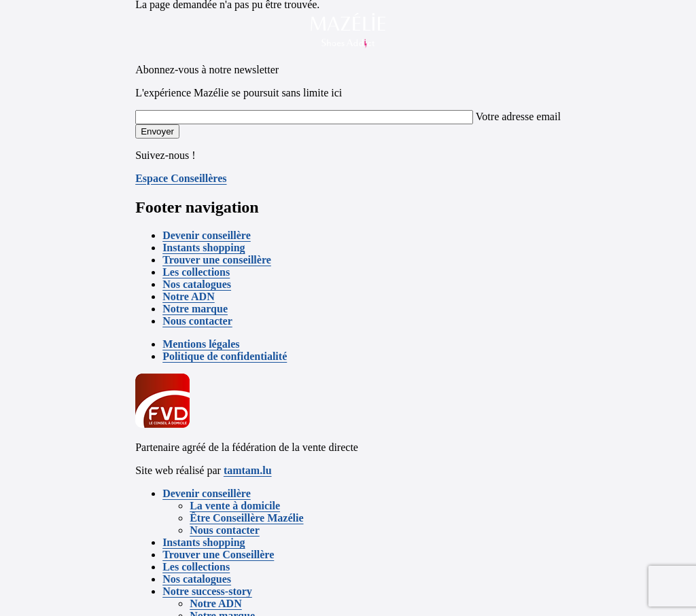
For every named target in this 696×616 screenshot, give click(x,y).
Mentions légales (201, 344)
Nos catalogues (197, 284)
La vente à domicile (235, 506)
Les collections (196, 272)
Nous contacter (197, 321)
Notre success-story (207, 591)
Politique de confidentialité (225, 356)
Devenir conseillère (207, 235)
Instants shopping (204, 248)
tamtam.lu (248, 470)
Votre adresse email (518, 116)
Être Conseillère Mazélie (246, 518)
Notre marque (195, 309)
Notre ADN (189, 296)
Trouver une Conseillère (218, 555)
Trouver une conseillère (217, 260)
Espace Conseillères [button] (181, 178)
